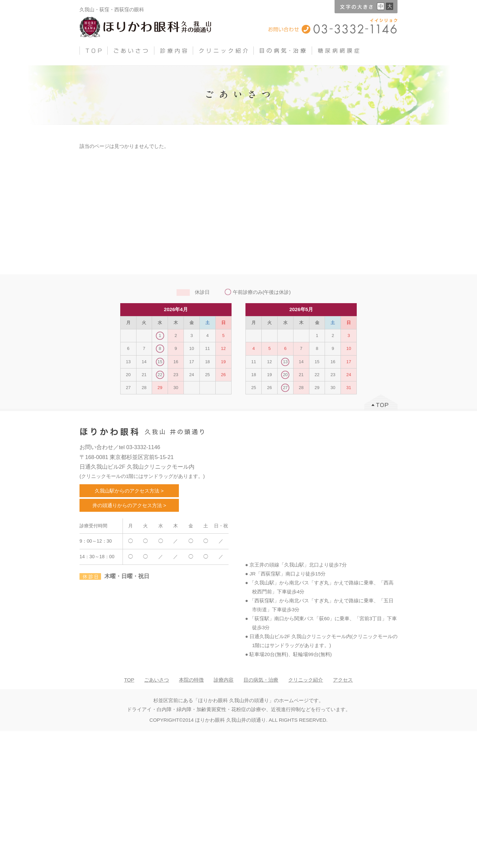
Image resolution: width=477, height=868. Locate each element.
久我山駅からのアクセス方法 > (129, 491)
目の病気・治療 (261, 680)
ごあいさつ (157, 680)
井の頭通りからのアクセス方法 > (129, 505)
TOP (129, 680)
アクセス (343, 680)
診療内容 (224, 680)
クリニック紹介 (306, 680)
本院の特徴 (191, 680)
